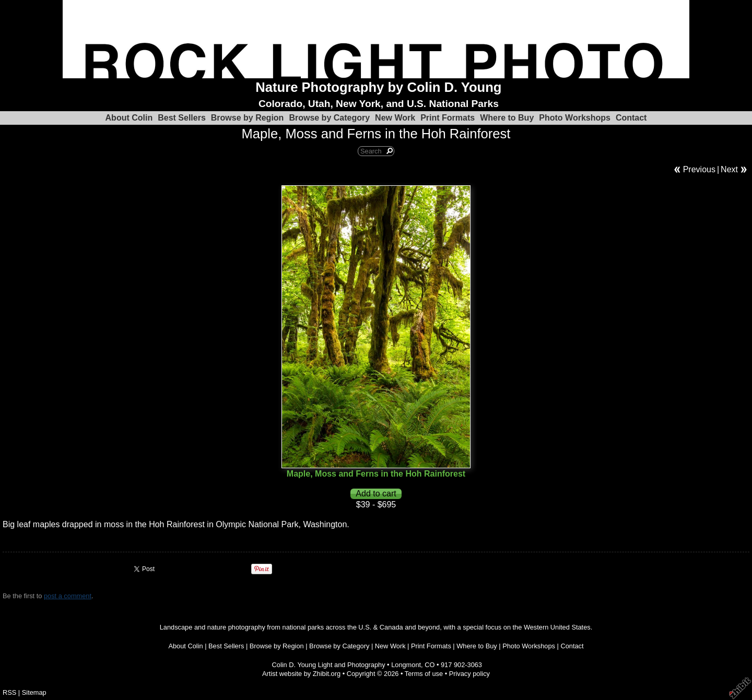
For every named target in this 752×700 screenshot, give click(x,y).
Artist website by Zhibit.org (301, 674)
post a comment (68, 596)
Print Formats (448, 118)
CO (430, 665)
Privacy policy (469, 674)
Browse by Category (329, 118)
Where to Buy (507, 118)
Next (729, 169)
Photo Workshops (575, 118)
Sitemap (34, 692)
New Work (395, 118)
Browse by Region (248, 118)
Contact (631, 118)
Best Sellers (182, 118)
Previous (699, 169)
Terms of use (424, 674)
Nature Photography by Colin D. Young (378, 87)
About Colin (129, 118)
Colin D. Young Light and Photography (329, 665)
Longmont (406, 665)
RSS (9, 692)
